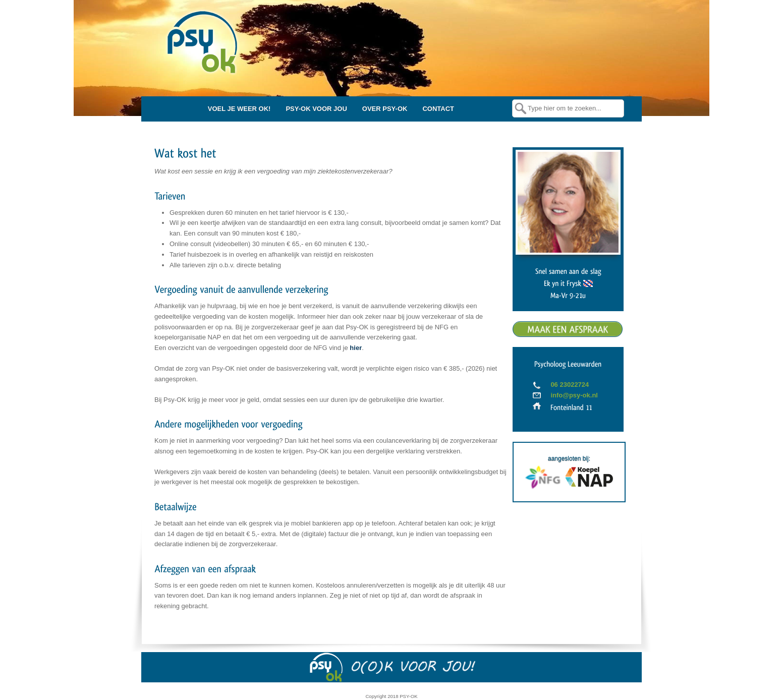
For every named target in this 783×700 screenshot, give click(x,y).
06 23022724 (570, 385)
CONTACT (438, 109)
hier (356, 348)
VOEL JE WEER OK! (239, 109)
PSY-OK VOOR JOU (316, 109)
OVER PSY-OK (385, 109)
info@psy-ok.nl (574, 395)
